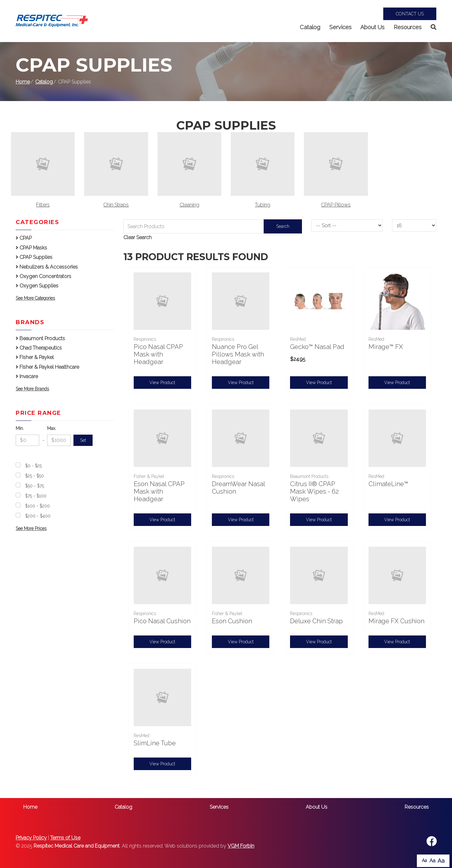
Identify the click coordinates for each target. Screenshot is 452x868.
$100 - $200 (38, 506)
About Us (372, 27)
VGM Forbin (241, 846)
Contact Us (410, 14)
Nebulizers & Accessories (47, 267)
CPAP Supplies (34, 257)
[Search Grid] (213, 226)
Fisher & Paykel (35, 357)
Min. (20, 428)
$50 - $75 (35, 486)
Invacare (27, 376)
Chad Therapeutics (39, 348)
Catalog (310, 27)
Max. (52, 428)
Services (340, 27)
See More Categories (35, 298)
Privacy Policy (31, 838)
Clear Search (137, 237)
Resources (408, 27)
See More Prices (31, 528)
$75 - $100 (36, 496)
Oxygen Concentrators (43, 276)
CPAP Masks (31, 248)
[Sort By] (347, 225)
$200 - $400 (38, 516)
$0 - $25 (33, 466)
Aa (424, 860)
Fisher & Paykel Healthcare (47, 367)
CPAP (24, 238)
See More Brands (32, 389)
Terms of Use (65, 838)
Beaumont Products (40, 338)
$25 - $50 (35, 476)
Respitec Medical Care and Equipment (77, 846)
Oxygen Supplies (37, 286)
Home (23, 82)
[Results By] (414, 225)
